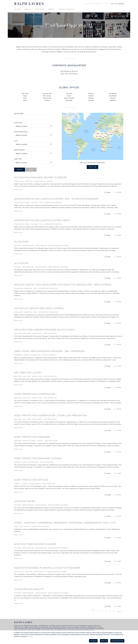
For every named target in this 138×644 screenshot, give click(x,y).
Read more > (19, 190)
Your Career (40, 9)
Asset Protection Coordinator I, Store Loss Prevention (51, 415)
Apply (109, 192)
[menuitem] (93, 4)
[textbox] (34, 135)
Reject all (104, 641)
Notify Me (92, 167)
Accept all (93, 641)
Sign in (105, 4)
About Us (28, 9)
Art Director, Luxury (28, 373)
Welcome (17, 9)
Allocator (21, 242)
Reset (31, 170)
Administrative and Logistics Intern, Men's (42, 220)
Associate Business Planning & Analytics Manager (47, 568)
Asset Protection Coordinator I (35, 394)
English (121, 4)
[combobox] (33, 135)
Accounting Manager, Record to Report (41, 177)
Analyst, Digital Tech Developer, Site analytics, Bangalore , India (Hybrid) (63, 285)
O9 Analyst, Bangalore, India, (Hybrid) (39, 308)
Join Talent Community (93, 4)
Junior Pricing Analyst (29, 589)
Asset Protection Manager (32, 437)
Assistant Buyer (25, 501)
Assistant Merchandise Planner (35, 544)
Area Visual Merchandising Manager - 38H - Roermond (49, 351)
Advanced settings (117, 641)
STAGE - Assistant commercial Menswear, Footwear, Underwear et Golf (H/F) (65, 523)
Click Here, (30, 637)
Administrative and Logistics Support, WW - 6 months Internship (56, 199)
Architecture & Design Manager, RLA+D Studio (44, 330)
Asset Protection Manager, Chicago (38, 458)
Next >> (120, 612)
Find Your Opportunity (66, 9)
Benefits (51, 9)
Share (119, 192)
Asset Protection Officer (31, 480)
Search (20, 170)
